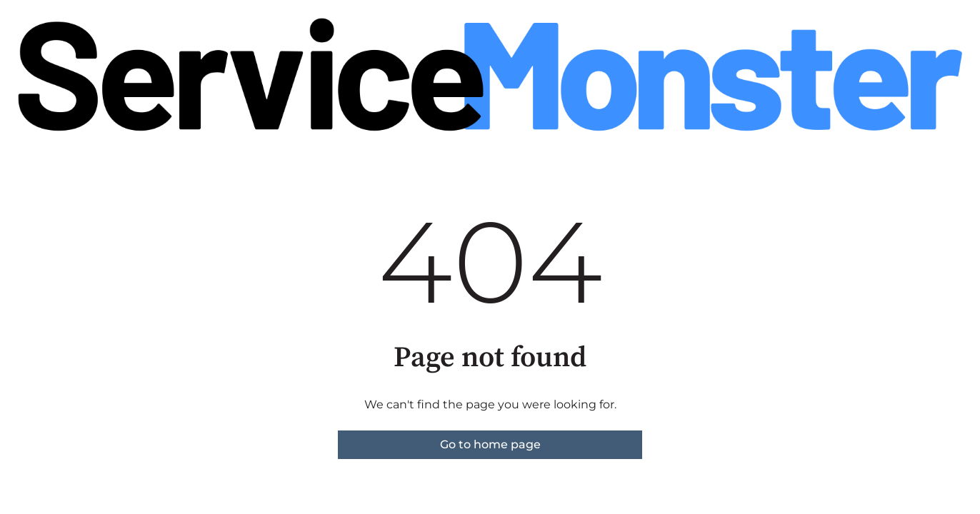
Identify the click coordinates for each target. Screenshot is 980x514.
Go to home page (490, 444)
